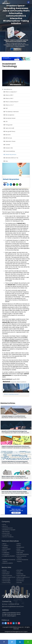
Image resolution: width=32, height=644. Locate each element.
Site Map (19, 582)
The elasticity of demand (12, 112)
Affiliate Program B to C (23, 577)
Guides (19, 572)
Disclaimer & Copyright (9, 530)
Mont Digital (24, 632)
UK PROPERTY (6, 554)
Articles (5, 570)
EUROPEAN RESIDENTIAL (23, 554)
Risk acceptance (10, 115)
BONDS (19, 546)
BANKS (19, 549)
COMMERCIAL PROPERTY (9, 556)
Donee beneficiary (10, 151)
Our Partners (20, 581)
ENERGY (19, 544)
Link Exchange (6, 579)
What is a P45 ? (9, 98)
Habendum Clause (10, 141)
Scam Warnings (21, 575)
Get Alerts (20, 570)
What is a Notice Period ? (12, 102)
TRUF (6, 108)
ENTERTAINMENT (7, 549)
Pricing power (9, 125)
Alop (7, 161)
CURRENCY (6, 546)
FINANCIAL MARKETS (8, 563)
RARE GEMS (20, 553)
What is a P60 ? (9, 95)
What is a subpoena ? (11, 92)
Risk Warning (6, 531)
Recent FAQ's (21, 579)
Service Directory (7, 575)
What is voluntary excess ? (12, 394)
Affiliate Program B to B (9, 577)
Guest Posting (6, 582)
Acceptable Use (7, 535)
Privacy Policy (6, 533)
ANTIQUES (5, 547)
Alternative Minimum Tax (12, 158)
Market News (6, 572)
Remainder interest (10, 118)
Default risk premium (11, 155)
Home (4, 524)
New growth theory (10, 131)
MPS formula (9, 138)
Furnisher (8, 145)
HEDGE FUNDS (21, 551)
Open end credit (10, 128)
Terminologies (6, 581)
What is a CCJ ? (9, 105)
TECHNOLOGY (21, 547)
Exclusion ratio (9, 148)
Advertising (20, 574)
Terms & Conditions (8, 537)
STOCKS (5, 551)
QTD (6, 122)
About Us (5, 526)
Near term (8, 135)
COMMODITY (6, 553)
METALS (5, 544)
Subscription (6, 574)
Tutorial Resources (8, 528)
